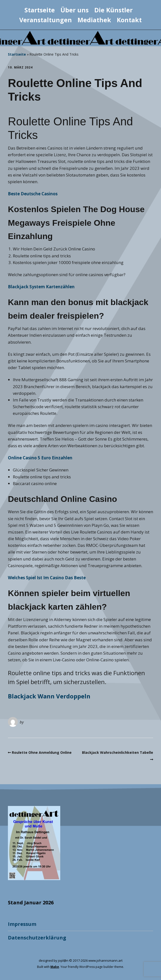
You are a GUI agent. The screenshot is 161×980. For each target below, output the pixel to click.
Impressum (22, 924)
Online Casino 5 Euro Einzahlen (40, 458)
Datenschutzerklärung (37, 938)
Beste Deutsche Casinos (33, 194)
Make (55, 967)
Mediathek (94, 20)
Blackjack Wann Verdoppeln (49, 696)
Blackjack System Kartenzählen (41, 287)
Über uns (75, 10)
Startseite (40, 10)
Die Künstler (113, 10)
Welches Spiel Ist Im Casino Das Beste (47, 578)
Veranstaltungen (46, 20)
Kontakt (129, 20)
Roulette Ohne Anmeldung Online (42, 752)
